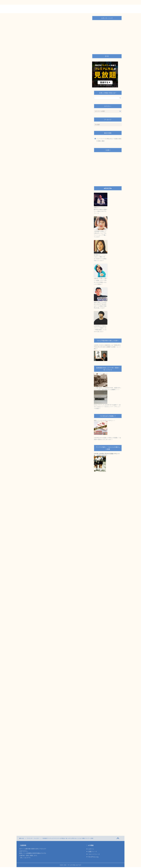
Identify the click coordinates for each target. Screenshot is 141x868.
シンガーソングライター (29, 640)
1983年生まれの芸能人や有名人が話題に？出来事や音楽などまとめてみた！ (107, 438)
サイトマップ (58, 2)
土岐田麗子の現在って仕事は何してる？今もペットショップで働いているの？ (100, 234)
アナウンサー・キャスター (29, 28)
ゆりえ (38, 640)
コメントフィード (94, 854)
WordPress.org (93, 857)
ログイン (91, 849)
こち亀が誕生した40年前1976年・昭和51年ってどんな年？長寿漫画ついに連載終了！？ (108, 389)
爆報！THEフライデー (68, 640)
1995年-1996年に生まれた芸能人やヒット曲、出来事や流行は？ (107, 454)
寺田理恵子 (58, 640)
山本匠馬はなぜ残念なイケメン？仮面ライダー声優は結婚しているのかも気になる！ (100, 329)
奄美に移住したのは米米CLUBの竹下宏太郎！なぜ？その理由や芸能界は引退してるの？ (101, 305)
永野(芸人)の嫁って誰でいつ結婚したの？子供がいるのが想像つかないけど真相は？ (101, 281)
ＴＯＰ (24, 2)
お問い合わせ (34, 2)
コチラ (28, 858)
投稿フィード (93, 851)
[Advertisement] (53, 64)
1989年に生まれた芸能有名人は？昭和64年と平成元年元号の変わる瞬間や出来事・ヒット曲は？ (108, 347)
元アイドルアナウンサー (48, 640)
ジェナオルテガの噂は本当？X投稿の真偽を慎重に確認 (109, 140)
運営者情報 (46, 2)
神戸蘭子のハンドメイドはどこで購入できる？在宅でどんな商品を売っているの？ (100, 258)
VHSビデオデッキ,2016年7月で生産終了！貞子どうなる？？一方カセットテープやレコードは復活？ (107, 407)
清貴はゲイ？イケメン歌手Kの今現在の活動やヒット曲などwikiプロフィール (101, 210)
